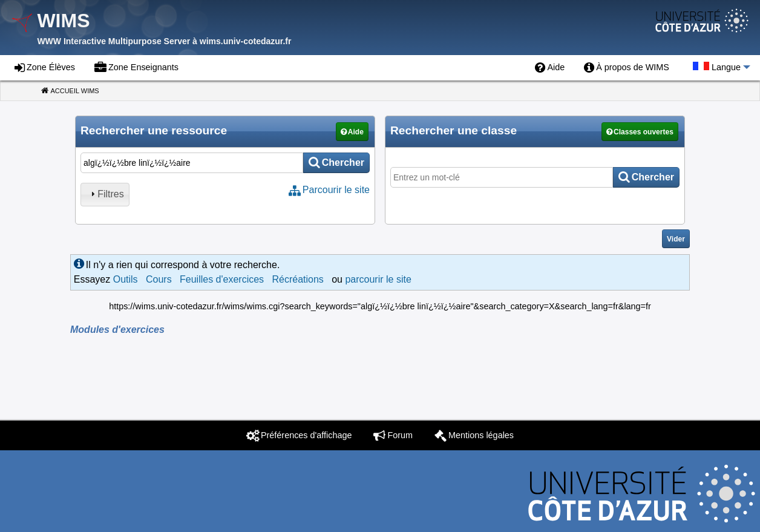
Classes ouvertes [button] (644, 132)
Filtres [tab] (106, 194)
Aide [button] (356, 132)
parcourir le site (378, 279)
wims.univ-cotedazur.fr (246, 41)
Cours (159, 279)
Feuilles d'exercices (222, 279)
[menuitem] (550, 68)
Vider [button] (676, 239)
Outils (126, 279)
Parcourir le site (336, 190)
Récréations (297, 279)
